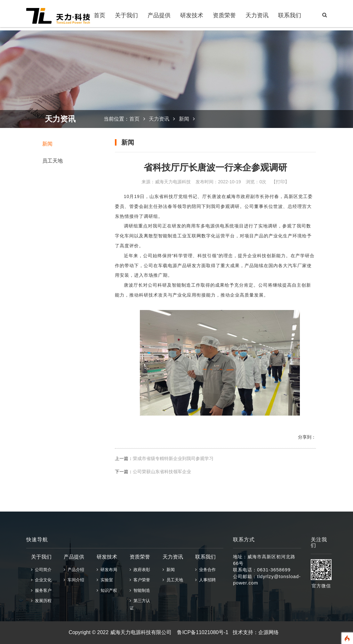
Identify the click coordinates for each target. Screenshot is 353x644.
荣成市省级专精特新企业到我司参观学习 (173, 458)
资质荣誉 (224, 15)
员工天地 (52, 161)
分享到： (307, 437)
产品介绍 (74, 570)
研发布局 (107, 570)
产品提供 (159, 15)
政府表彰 (140, 570)
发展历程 (41, 601)
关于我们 (126, 15)
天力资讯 (257, 15)
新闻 (47, 144)
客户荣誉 (140, 580)
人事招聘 (205, 580)
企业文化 (41, 580)
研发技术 (192, 15)
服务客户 (41, 590)
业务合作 (205, 570)
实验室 (105, 580)
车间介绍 (74, 580)
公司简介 (41, 570)
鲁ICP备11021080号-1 (203, 632)
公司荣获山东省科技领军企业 (162, 472)
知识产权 (107, 590)
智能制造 (140, 590)
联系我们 (290, 15)
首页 (100, 15)
